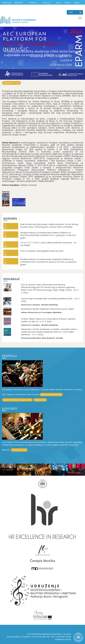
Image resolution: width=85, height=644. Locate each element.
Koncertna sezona (19, 450)
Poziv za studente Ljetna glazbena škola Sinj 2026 (42, 251)
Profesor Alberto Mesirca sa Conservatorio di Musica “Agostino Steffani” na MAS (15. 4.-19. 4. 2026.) (48, 320)
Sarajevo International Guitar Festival (17, 400)
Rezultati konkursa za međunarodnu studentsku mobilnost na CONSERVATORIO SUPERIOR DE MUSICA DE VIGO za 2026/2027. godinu (48, 262)
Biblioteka (19, 3)
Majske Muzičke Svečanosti (51, 395)
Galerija (67, 3)
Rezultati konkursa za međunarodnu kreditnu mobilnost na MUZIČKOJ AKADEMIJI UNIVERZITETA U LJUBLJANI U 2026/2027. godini (48, 235)
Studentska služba (7, 4)
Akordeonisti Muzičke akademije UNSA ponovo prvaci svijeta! (47, 309)
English (77, 3)
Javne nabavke (57, 4)
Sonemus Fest (40, 400)
